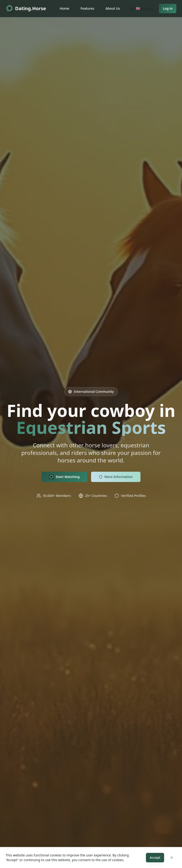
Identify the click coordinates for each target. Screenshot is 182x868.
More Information (116, 477)
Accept (155, 857)
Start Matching (64, 477)
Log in (168, 8)
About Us (113, 8)
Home (64, 8)
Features (87, 8)
